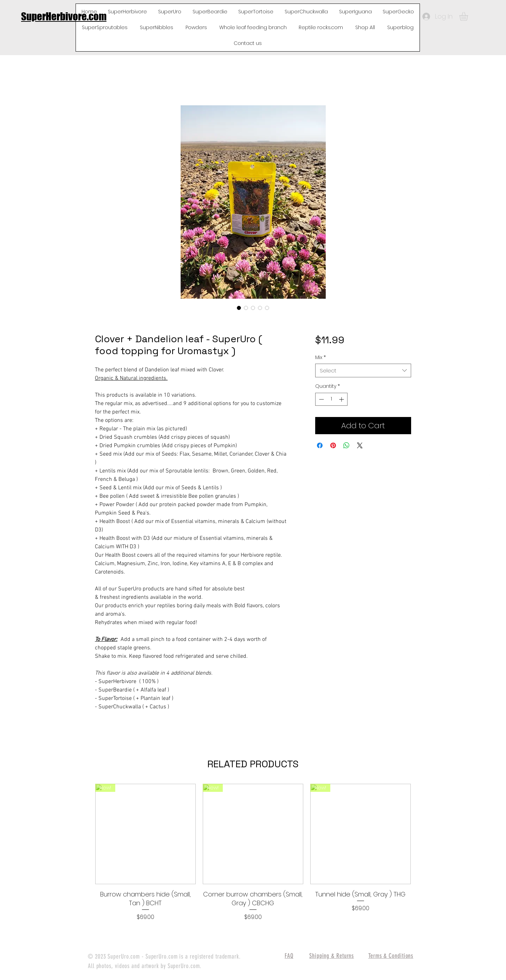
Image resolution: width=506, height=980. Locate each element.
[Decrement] (321, 399)
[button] (469, 16)
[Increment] (342, 399)
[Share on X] (360, 445)
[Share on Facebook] (320, 445)
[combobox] (363, 370)
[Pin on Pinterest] (333, 445)
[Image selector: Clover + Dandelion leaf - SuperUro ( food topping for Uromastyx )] (239, 308)
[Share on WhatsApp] (346, 445)
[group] (253, 853)
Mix (320, 357)
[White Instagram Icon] (489, 508)
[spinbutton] (331, 399)
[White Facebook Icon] (489, 473)
